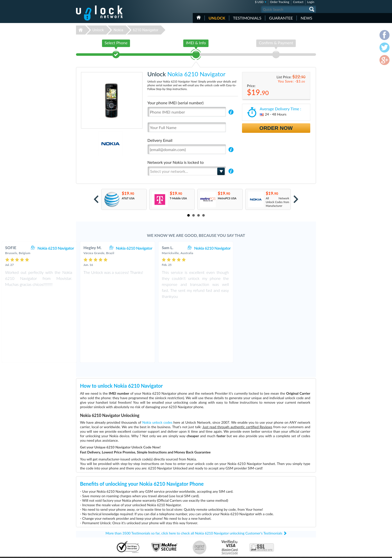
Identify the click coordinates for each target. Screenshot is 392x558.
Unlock (217, 18)
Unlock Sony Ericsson (168, 537)
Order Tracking (280, 2)
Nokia (118, 30)
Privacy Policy (284, 521)
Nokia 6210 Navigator (134, 248)
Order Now (276, 128)
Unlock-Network (99, 13)
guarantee (281, 18)
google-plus (312, 552)
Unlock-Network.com (99, 510)
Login (311, 2)
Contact (298, 2)
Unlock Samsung (165, 522)
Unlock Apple (163, 525)
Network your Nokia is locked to (176, 162)
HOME (199, 18)
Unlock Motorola (166, 533)
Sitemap (281, 525)
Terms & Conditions (288, 517)
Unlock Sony (163, 529)
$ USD (259, 2)
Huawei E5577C (243, 510)
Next (296, 199)
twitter (302, 552)
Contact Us (283, 514)
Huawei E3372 (242, 514)
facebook (292, 552)
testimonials (247, 18)
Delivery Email (160, 140)
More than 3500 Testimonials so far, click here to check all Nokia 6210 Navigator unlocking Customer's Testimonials (194, 474)
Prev (96, 199)
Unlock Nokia (164, 518)
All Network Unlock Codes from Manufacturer (277, 202)
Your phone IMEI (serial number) (175, 103)
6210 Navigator (146, 30)
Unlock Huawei (165, 514)
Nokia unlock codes (157, 364)
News (306, 18)
